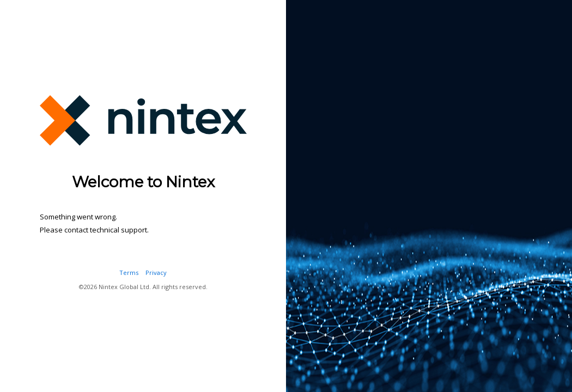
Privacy (156, 272)
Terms (129, 272)
